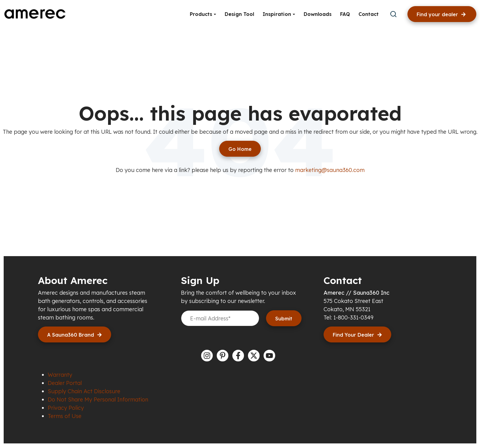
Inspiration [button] (278, 14)
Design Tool (239, 14)
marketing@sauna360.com (330, 170)
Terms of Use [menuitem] (65, 416)
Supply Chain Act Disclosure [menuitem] (84, 391)
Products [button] (202, 14)
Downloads (318, 14)
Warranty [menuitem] (60, 375)
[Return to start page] (240, 149)
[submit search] (393, 14)
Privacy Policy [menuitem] (66, 408)
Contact (369, 14)
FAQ (345, 14)
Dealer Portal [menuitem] (65, 383)
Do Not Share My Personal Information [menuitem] (98, 399)
